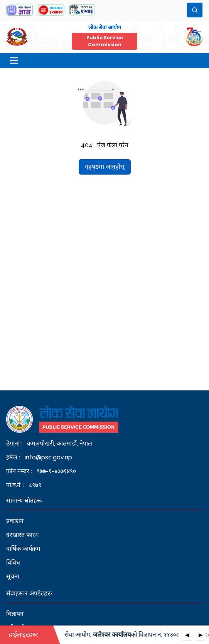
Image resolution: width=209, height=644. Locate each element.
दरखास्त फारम (23, 535)
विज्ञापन (15, 614)
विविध (13, 562)
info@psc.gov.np (48, 457)
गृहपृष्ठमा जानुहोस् (105, 167)
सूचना (13, 576)
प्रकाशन (15, 521)
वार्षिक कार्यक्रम (23, 549)
